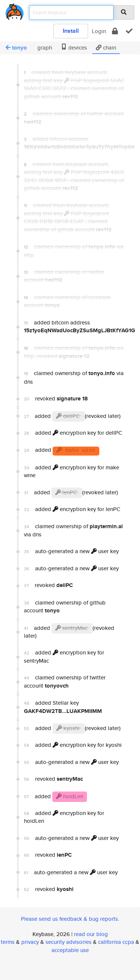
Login (99, 31)
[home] (15, 10)
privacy (30, 942)
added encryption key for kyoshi (73, 745)
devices (74, 47)
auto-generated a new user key (71, 551)
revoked (56, 399)
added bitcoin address (76, 326)
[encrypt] (115, 31)
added (62, 451)
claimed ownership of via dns (74, 377)
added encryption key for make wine (71, 471)
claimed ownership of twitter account (65, 681)
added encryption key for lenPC (72, 509)
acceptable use (70, 950)
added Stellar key (63, 707)
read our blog (91, 934)
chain (106, 47)
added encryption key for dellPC (73, 433)
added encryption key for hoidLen (64, 817)
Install (71, 31)
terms (8, 942)
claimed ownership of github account (65, 607)
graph (44, 47)
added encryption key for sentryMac (64, 656)
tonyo (16, 48)
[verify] (129, 31)
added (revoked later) (72, 416)
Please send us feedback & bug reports (69, 919)
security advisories (69, 942)
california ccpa (116, 942)
